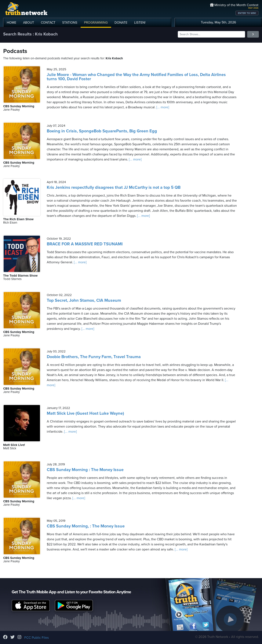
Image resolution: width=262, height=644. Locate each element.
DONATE (121, 23)
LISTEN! (140, 23)
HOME (12, 23)
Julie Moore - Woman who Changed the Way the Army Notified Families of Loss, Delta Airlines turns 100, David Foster (136, 77)
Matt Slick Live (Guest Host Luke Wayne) (85, 413)
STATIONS (70, 23)
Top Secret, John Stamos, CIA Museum (84, 300)
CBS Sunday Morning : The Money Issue (85, 470)
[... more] (162, 107)
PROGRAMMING (96, 23)
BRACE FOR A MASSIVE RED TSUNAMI (85, 244)
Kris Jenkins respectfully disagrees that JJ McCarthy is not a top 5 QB (114, 187)
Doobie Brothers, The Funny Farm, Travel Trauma (94, 357)
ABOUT (29, 23)
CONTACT (48, 23)
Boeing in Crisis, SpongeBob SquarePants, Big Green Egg (102, 131)
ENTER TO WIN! (247, 13)
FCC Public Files (37, 638)
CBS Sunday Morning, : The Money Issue (86, 526)
